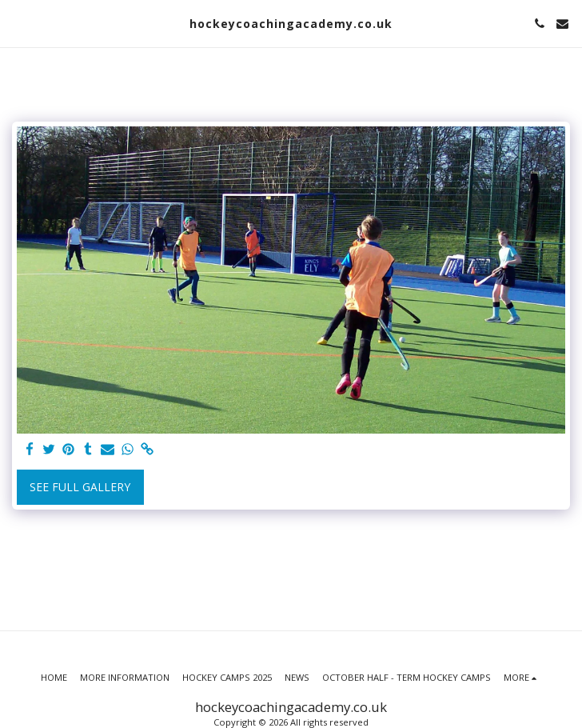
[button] (18, 23)
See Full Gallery (80, 487)
